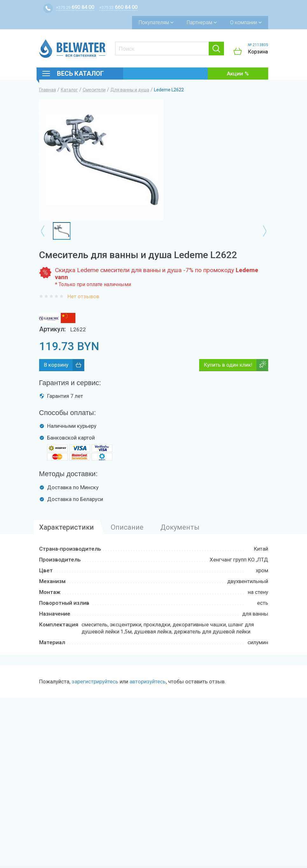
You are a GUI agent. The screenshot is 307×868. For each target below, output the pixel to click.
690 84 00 (75, 7)
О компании (246, 22)
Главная (48, 90)
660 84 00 (118, 7)
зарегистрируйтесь (95, 681)
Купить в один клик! (228, 365)
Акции (235, 74)
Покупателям (156, 22)
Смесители (94, 90)
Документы (180, 527)
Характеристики (66, 527)
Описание (127, 527)
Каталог (69, 90)
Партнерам (202, 22)
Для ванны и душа (130, 90)
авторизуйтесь (148, 681)
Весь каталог (80, 74)
